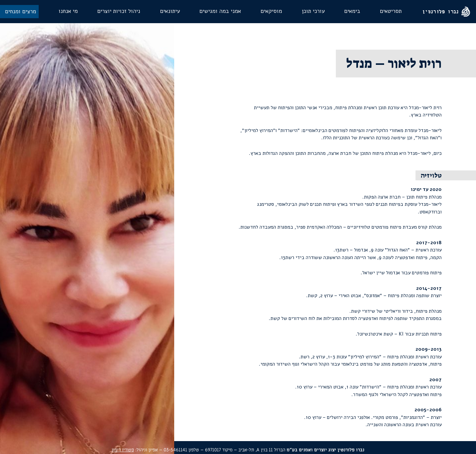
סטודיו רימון (123, 450)
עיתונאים (170, 11)
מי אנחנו (68, 11)
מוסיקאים (271, 11)
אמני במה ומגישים (220, 11)
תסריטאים (391, 11)
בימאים (352, 11)
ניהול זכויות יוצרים (119, 11)
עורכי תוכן (313, 11)
